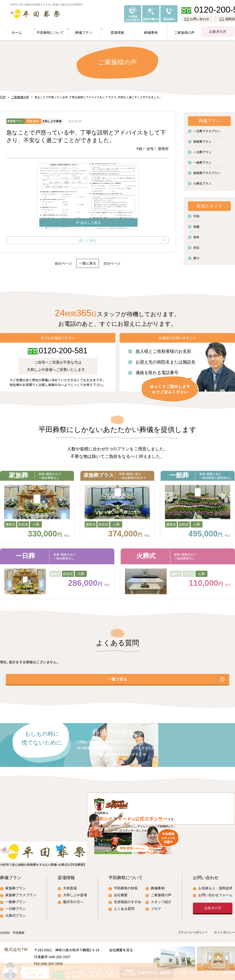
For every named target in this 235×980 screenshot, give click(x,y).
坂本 (196, 235)
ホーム (17, 30)
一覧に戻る (88, 261)
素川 (196, 256)
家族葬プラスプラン (207, 171)
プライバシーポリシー (193, 921)
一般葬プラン (202, 160)
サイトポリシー (225, 921)
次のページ (122, 261)
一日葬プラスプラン (207, 129)
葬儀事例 (151, 30)
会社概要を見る (121, 938)
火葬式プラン (202, 181)
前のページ (54, 261)
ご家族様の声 (184, 30)
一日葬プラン (202, 150)
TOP (2, 95)
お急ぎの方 (218, 30)
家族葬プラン (202, 139)
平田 (196, 214)
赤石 (196, 245)
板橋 (196, 224)
